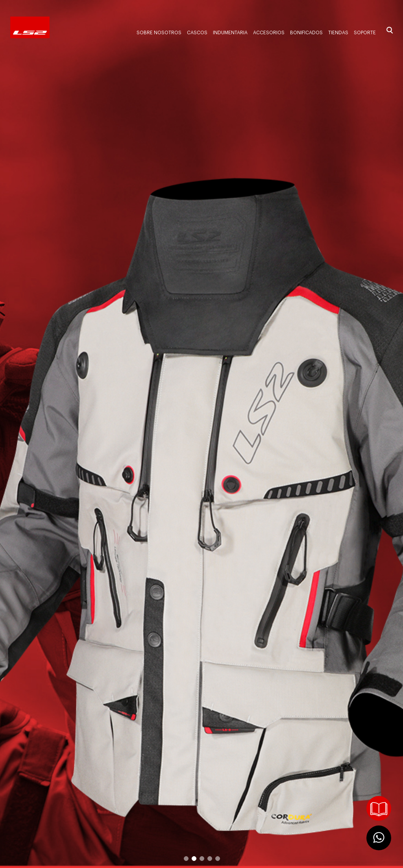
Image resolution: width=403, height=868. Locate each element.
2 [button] (194, 858)
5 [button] (217, 858)
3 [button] (201, 858)
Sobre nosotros (159, 33)
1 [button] (186, 858)
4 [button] (209, 858)
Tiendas (338, 33)
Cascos (197, 33)
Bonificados (306, 33)
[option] (201, 434)
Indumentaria (230, 33)
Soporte (365, 33)
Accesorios (269, 33)
